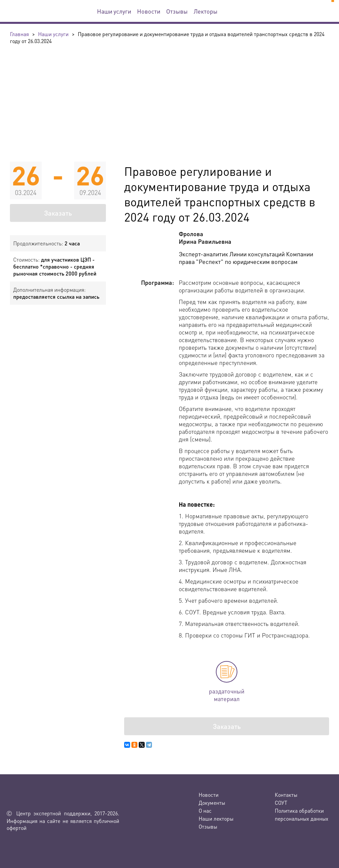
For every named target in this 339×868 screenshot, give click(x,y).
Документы (212, 803)
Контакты (286, 795)
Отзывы (177, 11)
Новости (149, 11)
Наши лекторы (216, 818)
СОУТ (281, 803)
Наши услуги (114, 11)
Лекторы (206, 11)
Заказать (58, 213)
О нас (205, 811)
